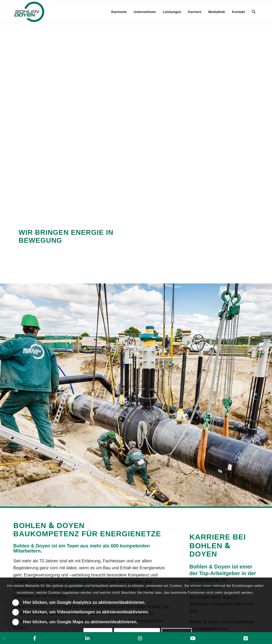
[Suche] (254, 12)
